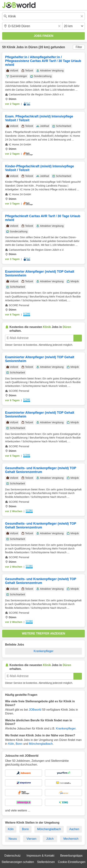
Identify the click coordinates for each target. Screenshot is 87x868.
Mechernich (71, 839)
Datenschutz (12, 856)
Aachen (74, 829)
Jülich (50, 839)
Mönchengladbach (41, 744)
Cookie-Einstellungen (72, 862)
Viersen (31, 839)
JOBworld (35, 710)
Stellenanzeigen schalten (18, 862)
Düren (33, 47)
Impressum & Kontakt (40, 856)
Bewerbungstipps (71, 856)
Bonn (19, 744)
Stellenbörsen (46, 862)
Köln (11, 744)
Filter (79, 47)
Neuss (13, 839)
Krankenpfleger (44, 651)
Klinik (11, 47)
